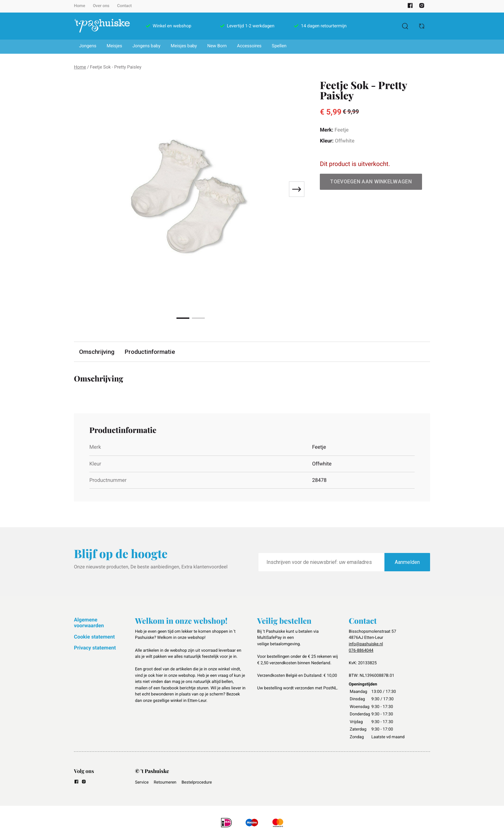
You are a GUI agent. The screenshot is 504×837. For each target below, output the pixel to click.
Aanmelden (407, 562)
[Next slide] (297, 189)
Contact (124, 6)
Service (142, 782)
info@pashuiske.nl (366, 644)
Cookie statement (94, 637)
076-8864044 (361, 651)
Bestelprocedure (197, 782)
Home (80, 6)
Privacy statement (95, 648)
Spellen (279, 46)
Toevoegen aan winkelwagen (371, 182)
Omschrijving (97, 352)
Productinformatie (151, 352)
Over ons (101, 6)
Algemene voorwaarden (89, 623)
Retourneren (165, 782)
